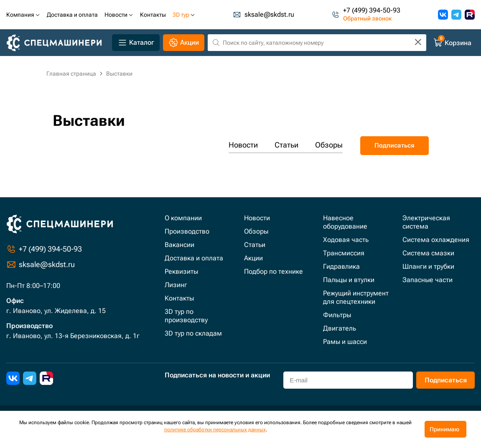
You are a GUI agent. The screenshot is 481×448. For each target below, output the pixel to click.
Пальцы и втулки (349, 280)
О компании (183, 218)
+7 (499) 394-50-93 (372, 10)
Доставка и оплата (194, 258)
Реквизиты (181, 271)
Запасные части (428, 280)
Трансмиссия (344, 253)
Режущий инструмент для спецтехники (356, 297)
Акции (253, 258)
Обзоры (329, 145)
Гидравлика (341, 266)
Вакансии (179, 245)
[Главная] (57, 43)
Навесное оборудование (345, 222)
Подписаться (394, 145)
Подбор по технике (274, 271)
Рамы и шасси (345, 342)
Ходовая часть (346, 240)
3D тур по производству (186, 316)
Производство (187, 231)
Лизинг (176, 285)
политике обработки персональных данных (215, 430)
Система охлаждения (436, 240)
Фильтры (337, 315)
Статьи (286, 145)
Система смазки (428, 253)
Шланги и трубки (428, 266)
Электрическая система (426, 222)
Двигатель (340, 328)
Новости (243, 145)
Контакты (179, 298)
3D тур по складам (193, 333)
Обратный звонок (367, 19)
